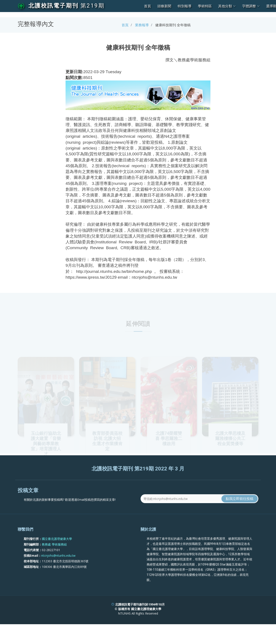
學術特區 (205, 6)
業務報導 (142, 25)
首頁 (147, 6)
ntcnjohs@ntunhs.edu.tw (58, 568)
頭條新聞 (164, 6)
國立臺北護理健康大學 (57, 551)
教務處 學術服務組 (54, 557)
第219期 (93, 6)
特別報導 (185, 6)
